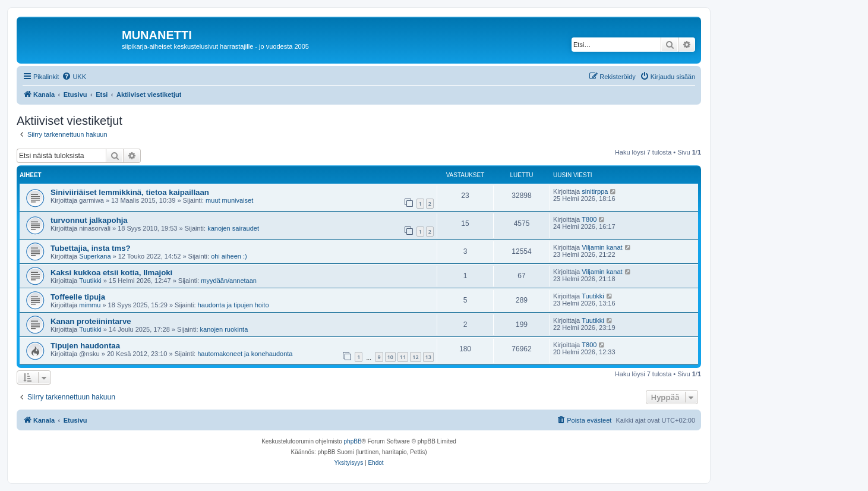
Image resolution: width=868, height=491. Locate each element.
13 (428, 357)
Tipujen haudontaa (85, 346)
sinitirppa (595, 191)
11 (403, 357)
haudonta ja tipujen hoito (233, 305)
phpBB (353, 441)
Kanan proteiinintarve (91, 321)
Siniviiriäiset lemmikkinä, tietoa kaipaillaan (130, 192)
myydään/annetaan (229, 281)
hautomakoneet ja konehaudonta (245, 354)
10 (390, 357)
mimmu (90, 305)
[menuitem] (74, 77)
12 (415, 357)
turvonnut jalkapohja (89, 220)
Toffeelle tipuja (78, 297)
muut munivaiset (229, 200)
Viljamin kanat (602, 247)
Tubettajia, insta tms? (91, 248)
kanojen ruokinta (224, 329)
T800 (589, 219)
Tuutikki (90, 281)
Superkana (95, 256)
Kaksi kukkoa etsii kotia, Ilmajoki (111, 273)
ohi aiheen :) (229, 256)
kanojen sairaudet (233, 228)
